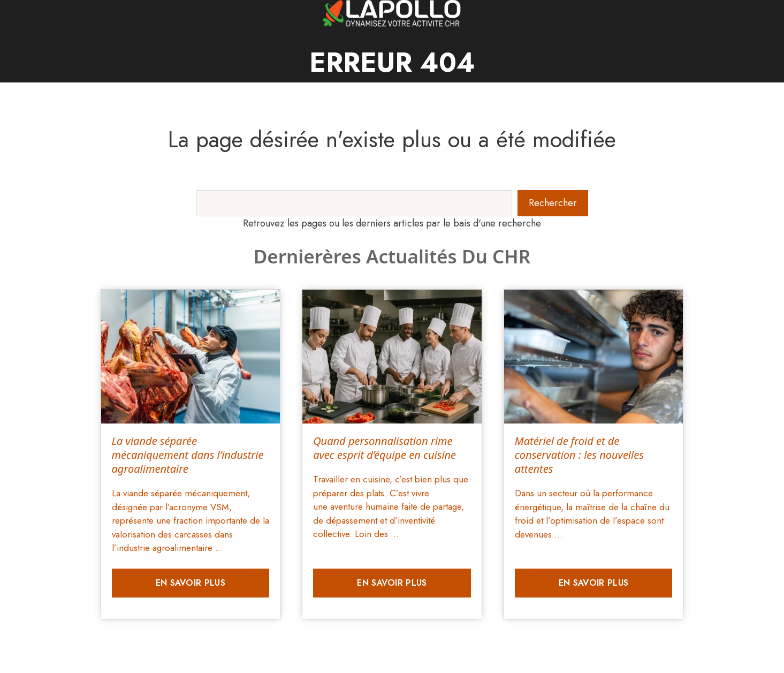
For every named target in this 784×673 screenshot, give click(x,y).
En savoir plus (191, 583)
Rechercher (553, 203)
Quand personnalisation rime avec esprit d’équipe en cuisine (385, 448)
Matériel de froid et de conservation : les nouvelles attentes (579, 455)
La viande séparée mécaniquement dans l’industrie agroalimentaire (188, 455)
